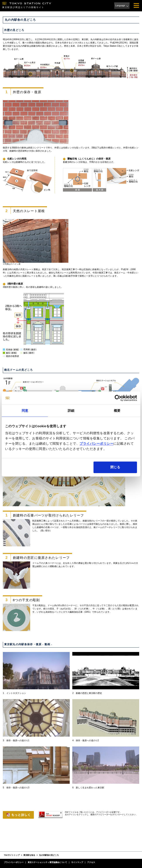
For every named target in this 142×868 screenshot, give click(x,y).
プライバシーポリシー (96, 443)
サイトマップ (77, 862)
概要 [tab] (117, 411)
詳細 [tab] (71, 411)
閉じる (115, 467)
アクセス (91, 862)
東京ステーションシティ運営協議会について (47, 862)
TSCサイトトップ (12, 855)
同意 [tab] (25, 411)
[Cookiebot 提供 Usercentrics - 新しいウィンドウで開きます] (118, 398)
